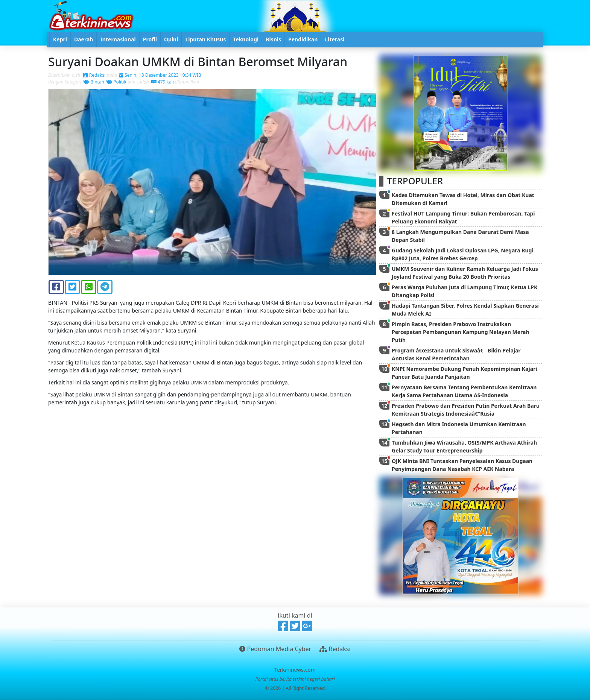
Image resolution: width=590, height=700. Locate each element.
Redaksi (94, 75)
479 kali (163, 82)
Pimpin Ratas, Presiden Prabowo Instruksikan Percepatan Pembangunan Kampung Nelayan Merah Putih (461, 332)
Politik (116, 82)
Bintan (94, 82)
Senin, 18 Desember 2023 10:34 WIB (160, 75)
